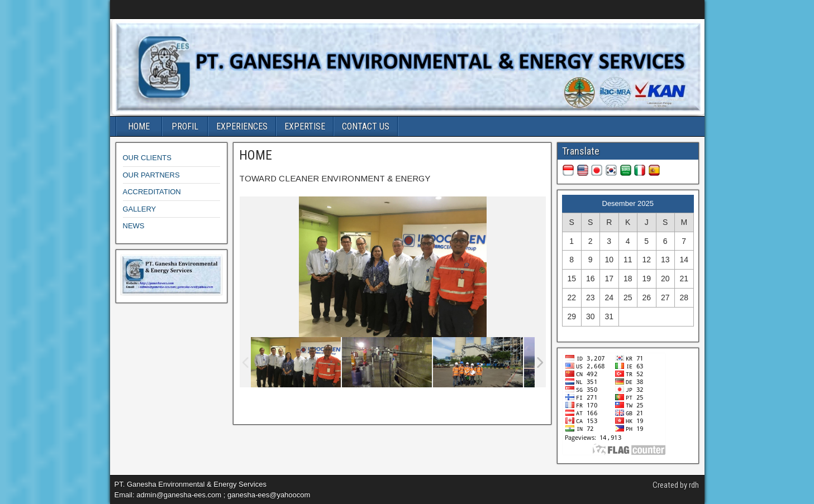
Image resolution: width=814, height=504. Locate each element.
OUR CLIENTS (147, 158)
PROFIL (185, 126)
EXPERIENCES (242, 126)
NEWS (134, 226)
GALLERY (140, 209)
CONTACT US (366, 126)
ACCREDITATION (152, 192)
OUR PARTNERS (151, 175)
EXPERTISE (305, 126)
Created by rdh (676, 485)
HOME (139, 126)
